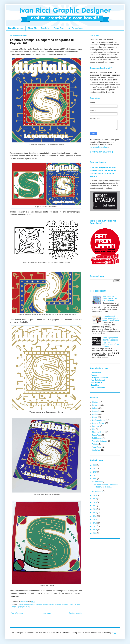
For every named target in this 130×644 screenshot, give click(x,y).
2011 (95, 526)
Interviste (96, 426)
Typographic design (24, 607)
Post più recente (17, 613)
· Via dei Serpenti (97, 382)
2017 (95, 506)
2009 (95, 533)
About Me (32, 28)
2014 (95, 516)
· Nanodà (94, 375)
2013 (95, 519)
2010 (95, 530)
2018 (95, 502)
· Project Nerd (96, 373)
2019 (95, 499)
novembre (99, 482)
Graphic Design (49, 604)
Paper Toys (59, 28)
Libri (94, 429)
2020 (95, 495)
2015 (95, 513)
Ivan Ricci (25, 602)
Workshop (96, 450)
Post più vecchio (75, 613)
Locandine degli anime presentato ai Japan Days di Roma (111, 318)
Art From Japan (76, 28)
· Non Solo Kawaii (97, 380)
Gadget (95, 414)
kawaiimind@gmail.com (99, 147)
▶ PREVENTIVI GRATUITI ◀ (101, 152)
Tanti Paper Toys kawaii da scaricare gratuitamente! (110, 298)
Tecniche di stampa (62, 604)
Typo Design (97, 447)
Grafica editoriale (36, 604)
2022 (95, 475)
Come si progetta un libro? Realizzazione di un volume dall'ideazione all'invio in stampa (111, 342)
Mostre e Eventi (98, 432)
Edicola (27, 604)
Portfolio (45, 28)
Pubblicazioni (97, 438)
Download (96, 405)
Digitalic (21, 604)
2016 (95, 509)
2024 (95, 468)
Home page (46, 613)
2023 (95, 472)
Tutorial (95, 444)
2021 (95, 479)
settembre (99, 491)
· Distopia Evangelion (99, 378)
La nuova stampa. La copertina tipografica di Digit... (106, 486)
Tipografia (73, 604)
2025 (95, 465)
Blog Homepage (16, 28)
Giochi (95, 417)
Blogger (114, 633)
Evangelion (97, 411)
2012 (95, 523)
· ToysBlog (94, 385)
